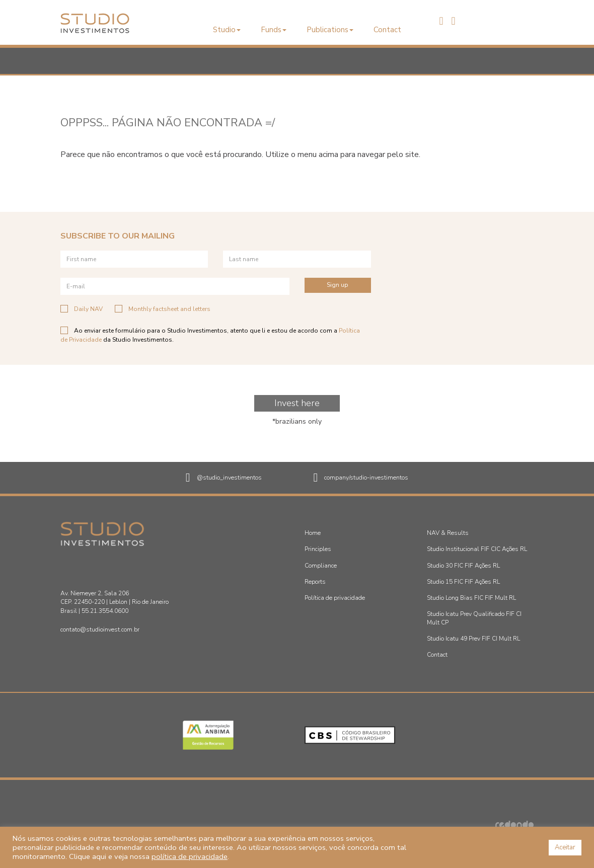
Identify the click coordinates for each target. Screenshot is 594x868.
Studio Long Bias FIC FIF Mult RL (471, 598)
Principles (318, 549)
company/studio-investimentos (361, 478)
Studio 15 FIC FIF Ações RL (463, 582)
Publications (330, 30)
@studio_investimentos (224, 478)
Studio (227, 30)
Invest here (297, 403)
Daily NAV (82, 309)
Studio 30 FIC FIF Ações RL (463, 566)
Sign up (338, 285)
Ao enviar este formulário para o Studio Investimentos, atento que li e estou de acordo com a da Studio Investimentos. (210, 335)
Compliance (321, 566)
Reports (315, 582)
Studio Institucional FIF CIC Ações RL (477, 549)
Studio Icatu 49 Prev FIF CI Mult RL (473, 639)
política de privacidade (190, 856)
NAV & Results (448, 533)
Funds (274, 30)
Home (313, 533)
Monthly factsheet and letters (163, 309)
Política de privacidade (335, 598)
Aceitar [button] (565, 847)
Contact (387, 30)
